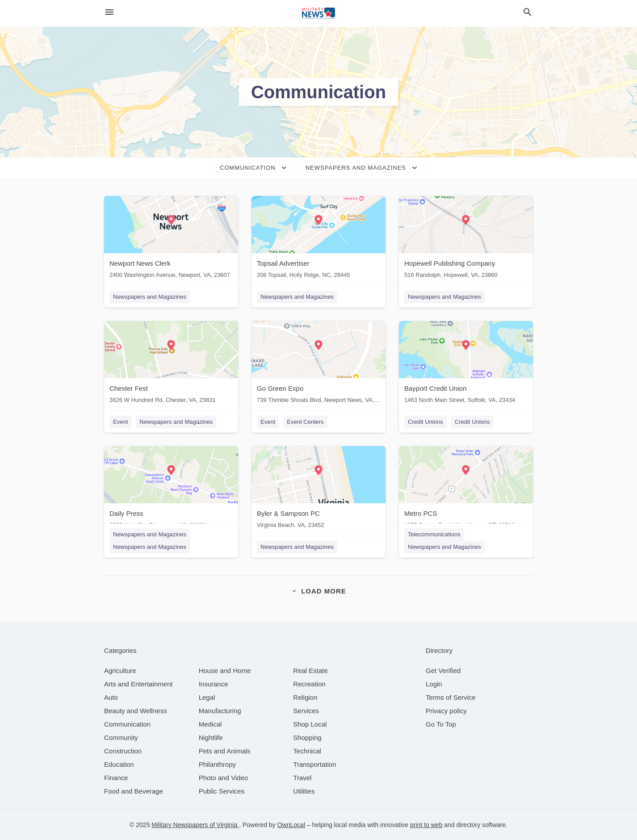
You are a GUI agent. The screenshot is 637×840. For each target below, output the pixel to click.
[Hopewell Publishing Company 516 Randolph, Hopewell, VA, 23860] (466, 239)
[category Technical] (307, 751)
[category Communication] (127, 724)
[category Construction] (123, 751)
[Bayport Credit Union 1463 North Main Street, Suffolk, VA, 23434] (466, 364)
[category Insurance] (214, 684)
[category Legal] (207, 697)
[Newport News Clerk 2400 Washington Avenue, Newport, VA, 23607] (171, 239)
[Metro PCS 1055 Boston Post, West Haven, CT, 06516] (466, 489)
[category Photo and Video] (224, 778)
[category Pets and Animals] (225, 751)
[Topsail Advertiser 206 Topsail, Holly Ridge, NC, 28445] (318, 239)
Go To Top (441, 724)
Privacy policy (446, 711)
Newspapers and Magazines (150, 297)
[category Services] (306, 711)
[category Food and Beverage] (134, 791)
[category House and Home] (225, 671)
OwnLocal (291, 825)
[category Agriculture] (120, 671)
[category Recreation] (309, 684)
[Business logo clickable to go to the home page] (318, 13)
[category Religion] (305, 697)
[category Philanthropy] (217, 764)
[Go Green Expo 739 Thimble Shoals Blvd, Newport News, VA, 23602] (318, 364)
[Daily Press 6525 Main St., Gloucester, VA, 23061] (171, 489)
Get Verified (443, 671)
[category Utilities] (304, 791)
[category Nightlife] (211, 738)
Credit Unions (425, 422)
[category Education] (119, 764)
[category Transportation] (314, 764)
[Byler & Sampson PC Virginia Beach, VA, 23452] (318, 489)
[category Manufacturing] (220, 711)
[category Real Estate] (310, 671)
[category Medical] (210, 724)
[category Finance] (116, 778)
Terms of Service (451, 697)
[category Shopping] (307, 738)
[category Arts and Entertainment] (138, 684)
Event (120, 422)
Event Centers (305, 422)
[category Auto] (111, 697)
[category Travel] (302, 778)
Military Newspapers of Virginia (195, 825)
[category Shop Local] (310, 724)
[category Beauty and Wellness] (136, 711)
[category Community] (121, 738)
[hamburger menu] (109, 12)
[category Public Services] (222, 791)
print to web (426, 825)
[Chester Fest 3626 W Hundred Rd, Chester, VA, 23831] (171, 364)
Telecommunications (434, 534)
